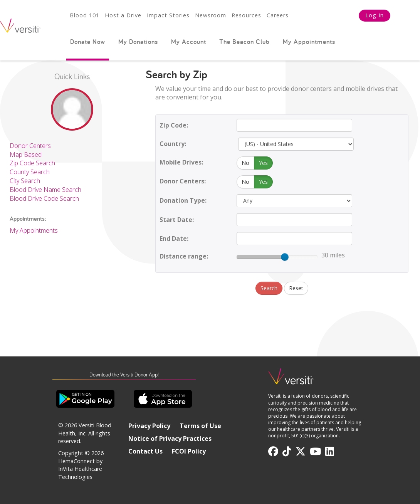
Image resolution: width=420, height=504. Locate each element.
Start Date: (177, 220)
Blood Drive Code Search (44, 198)
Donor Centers (30, 146)
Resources (246, 15)
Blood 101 (85, 15)
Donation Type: (183, 200)
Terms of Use (200, 426)
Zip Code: (174, 125)
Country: (173, 144)
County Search (30, 172)
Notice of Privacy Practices (170, 438)
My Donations (138, 42)
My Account (189, 42)
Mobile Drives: (181, 162)
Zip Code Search (32, 163)
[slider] (285, 257)
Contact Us (145, 451)
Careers (278, 15)
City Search (25, 181)
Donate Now (88, 42)
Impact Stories (168, 15)
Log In (375, 15)
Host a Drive (123, 15)
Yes (263, 163)
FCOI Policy (189, 451)
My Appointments (309, 42)
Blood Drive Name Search (45, 190)
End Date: (174, 239)
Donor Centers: (183, 181)
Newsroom (211, 15)
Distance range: (184, 256)
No (245, 163)
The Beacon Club (244, 42)
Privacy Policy (149, 426)
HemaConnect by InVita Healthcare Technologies (80, 469)
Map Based (26, 155)
